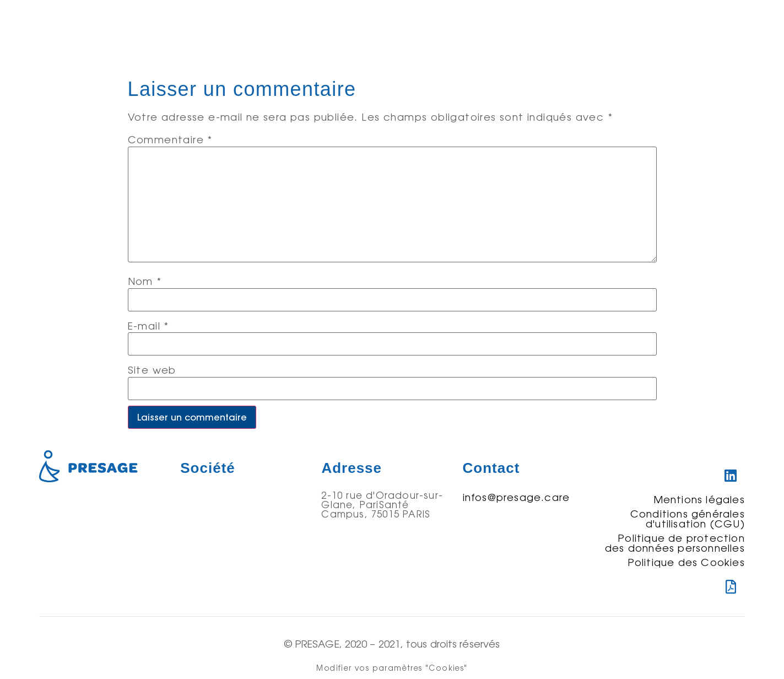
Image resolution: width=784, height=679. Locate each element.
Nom (145, 281)
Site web (152, 370)
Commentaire (170, 139)
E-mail (148, 326)
